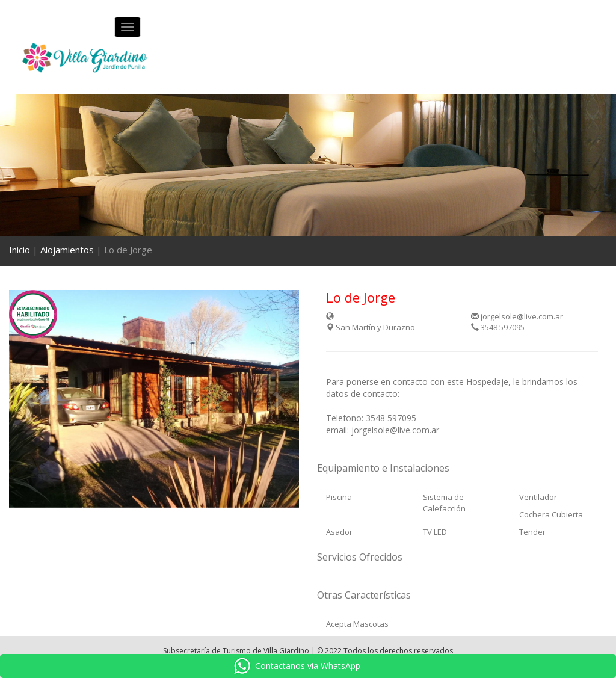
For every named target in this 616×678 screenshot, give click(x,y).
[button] (31, 399)
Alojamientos (67, 250)
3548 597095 (498, 327)
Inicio (20, 250)
